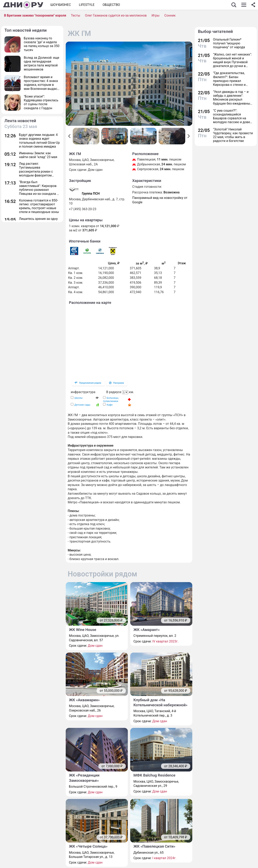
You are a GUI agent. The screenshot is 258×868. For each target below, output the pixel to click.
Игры (156, 15)
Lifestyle (87, 5)
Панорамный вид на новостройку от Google (160, 200)
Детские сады (82, 405)
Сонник (170, 15)
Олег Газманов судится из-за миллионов (116, 15)
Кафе (110, 405)
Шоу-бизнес (61, 5)
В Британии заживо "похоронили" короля (35, 15)
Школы (79, 398)
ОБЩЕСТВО (111, 5)
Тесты (76, 15)
